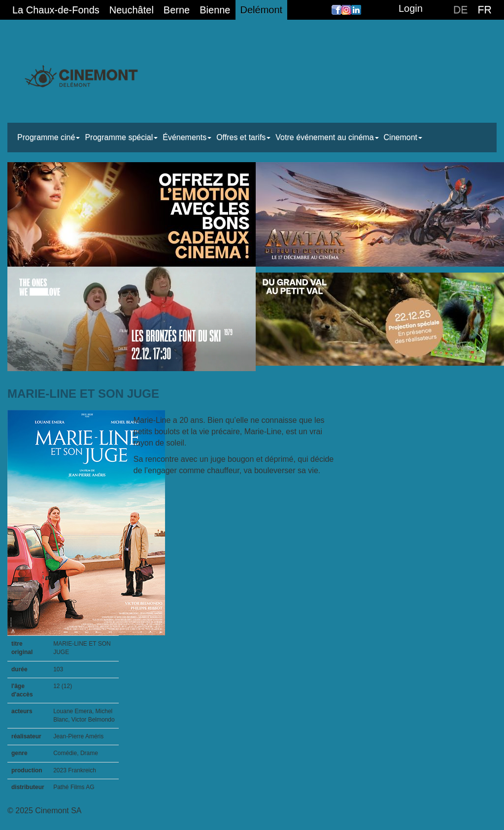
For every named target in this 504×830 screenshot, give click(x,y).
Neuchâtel (132, 10)
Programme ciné (49, 137)
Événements (187, 137)
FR (485, 10)
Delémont (262, 10)
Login (411, 8)
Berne (177, 10)
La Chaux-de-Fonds (56, 10)
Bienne (215, 10)
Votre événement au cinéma (327, 137)
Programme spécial (121, 137)
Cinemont (403, 137)
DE (461, 10)
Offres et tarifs (243, 137)
